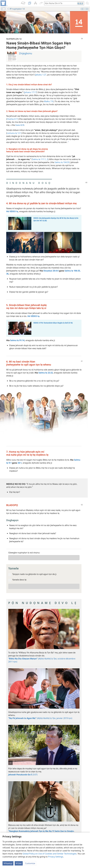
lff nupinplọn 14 (16, 9)
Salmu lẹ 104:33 (62, 162)
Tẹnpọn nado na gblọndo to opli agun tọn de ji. (35, 574)
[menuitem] (4, 3)
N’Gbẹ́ (19, 863)
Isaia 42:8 (20, 125)
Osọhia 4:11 (12, 119)
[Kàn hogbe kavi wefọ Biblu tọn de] (59, 3)
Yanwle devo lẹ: (19, 580)
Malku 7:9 (49, 101)
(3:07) (23, 775)
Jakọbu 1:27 (41, 75)
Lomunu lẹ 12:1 (14, 133)
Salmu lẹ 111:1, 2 (40, 159)
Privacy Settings (56, 857)
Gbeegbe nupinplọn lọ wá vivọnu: (24, 553)
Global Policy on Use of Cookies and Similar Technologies (50, 854)
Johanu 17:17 (31, 92)
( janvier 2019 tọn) (40, 718)
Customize (30, 863)
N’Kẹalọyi (8, 863)
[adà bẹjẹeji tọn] (4, 3)
